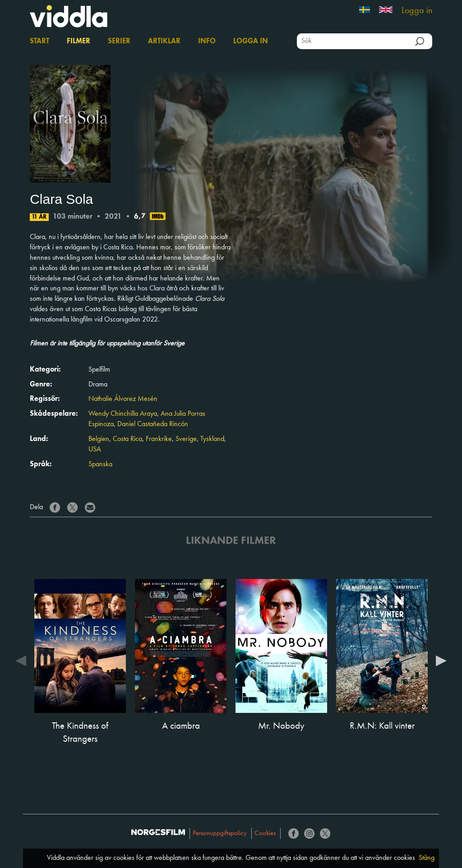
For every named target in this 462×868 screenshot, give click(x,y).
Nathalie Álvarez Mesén (123, 399)
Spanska (100, 464)
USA (95, 450)
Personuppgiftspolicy (220, 834)
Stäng (427, 858)
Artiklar (164, 41)
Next (441, 660)
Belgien (99, 439)
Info (207, 41)
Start (39, 41)
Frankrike (159, 439)
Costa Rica (127, 439)
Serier (119, 41)
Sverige (186, 439)
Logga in (417, 11)
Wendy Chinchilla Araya (123, 414)
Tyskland (212, 439)
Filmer (79, 41)
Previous (21, 660)
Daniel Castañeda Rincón (153, 424)
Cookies (265, 834)
